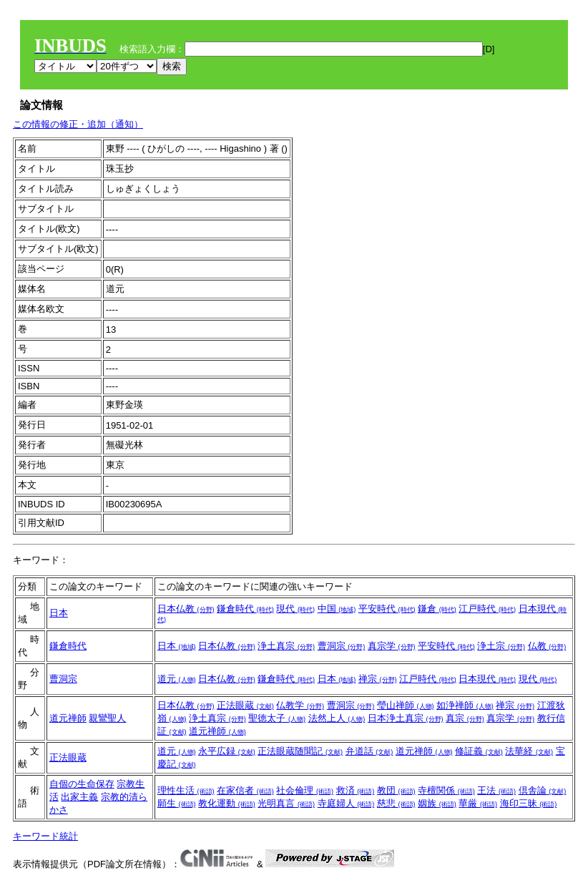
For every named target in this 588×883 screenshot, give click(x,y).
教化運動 (227, 803)
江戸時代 (487, 609)
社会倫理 (305, 790)
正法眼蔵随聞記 (300, 751)
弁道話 (369, 751)
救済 (356, 790)
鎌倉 (437, 609)
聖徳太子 (277, 718)
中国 (337, 609)
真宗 (465, 718)
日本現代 (487, 679)
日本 (59, 613)
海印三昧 (529, 803)
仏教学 (300, 705)
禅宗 (378, 679)
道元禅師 (68, 718)
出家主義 (79, 797)
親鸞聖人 (107, 718)
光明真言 (286, 803)
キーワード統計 (45, 836)
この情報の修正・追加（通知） (78, 124)
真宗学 (392, 646)
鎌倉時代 (245, 609)
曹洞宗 (342, 646)
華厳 (478, 803)
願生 (177, 803)
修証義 (479, 751)
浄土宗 (501, 646)
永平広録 (227, 751)
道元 (177, 679)
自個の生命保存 (82, 784)
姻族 (437, 803)
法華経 (529, 751)
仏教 (547, 646)
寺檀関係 (446, 790)
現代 (295, 609)
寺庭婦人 (346, 803)
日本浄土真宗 (406, 718)
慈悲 (396, 803)
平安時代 (387, 609)
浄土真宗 (286, 646)
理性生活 (186, 790)
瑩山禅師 (406, 705)
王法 (496, 790)
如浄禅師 (465, 705)
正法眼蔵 (245, 705)
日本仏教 (186, 609)
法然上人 (337, 718)
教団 (396, 790)
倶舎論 (543, 790)
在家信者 (245, 790)
